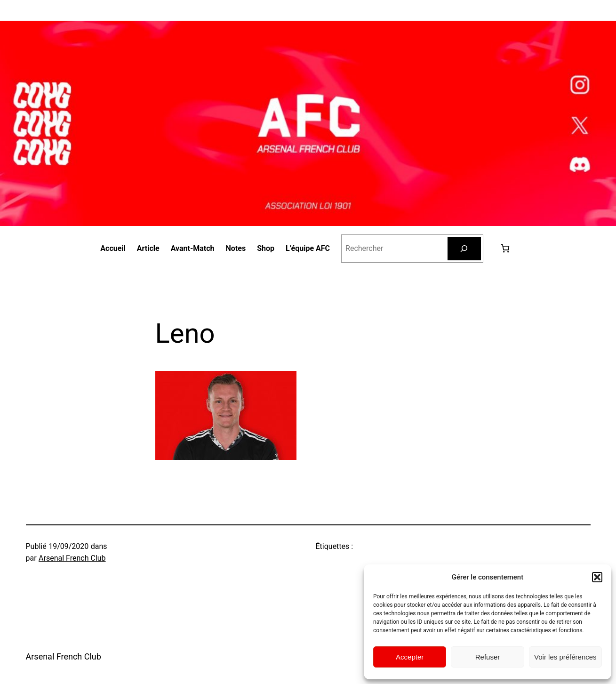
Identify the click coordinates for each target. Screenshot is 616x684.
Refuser (488, 657)
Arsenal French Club (72, 558)
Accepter (410, 657)
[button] (597, 577)
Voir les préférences (565, 657)
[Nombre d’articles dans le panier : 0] (505, 248)
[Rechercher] (464, 248)
